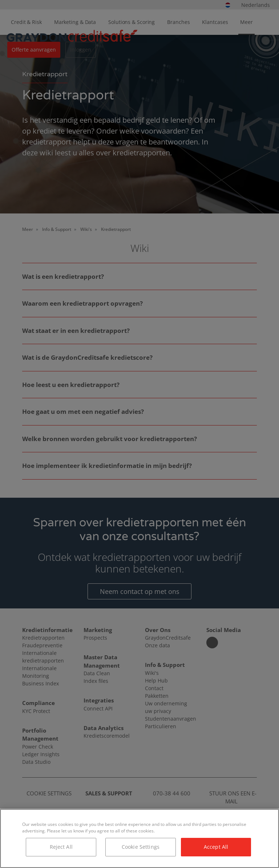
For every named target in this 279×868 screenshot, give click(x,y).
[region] (139, 838)
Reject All (61, 847)
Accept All (216, 847)
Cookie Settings (141, 847)
